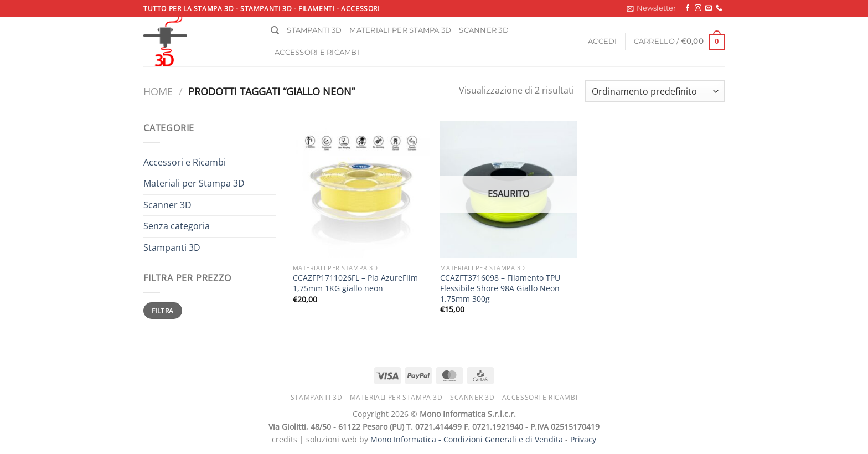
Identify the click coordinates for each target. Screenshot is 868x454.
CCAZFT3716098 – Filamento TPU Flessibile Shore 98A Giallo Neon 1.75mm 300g (500, 288)
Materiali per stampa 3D (400, 30)
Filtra (162, 311)
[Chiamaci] (719, 8)
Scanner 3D (484, 30)
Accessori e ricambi (317, 52)
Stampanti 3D (314, 30)
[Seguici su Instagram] (698, 8)
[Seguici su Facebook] (688, 8)
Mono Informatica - (407, 439)
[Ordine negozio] (655, 91)
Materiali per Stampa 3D (194, 183)
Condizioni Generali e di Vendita (503, 439)
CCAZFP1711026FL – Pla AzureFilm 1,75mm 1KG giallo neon (355, 283)
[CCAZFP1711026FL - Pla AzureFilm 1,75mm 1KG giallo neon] (361, 190)
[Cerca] (275, 30)
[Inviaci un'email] (709, 8)
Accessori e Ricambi (185, 162)
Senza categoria (177, 226)
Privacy (583, 439)
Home (158, 91)
